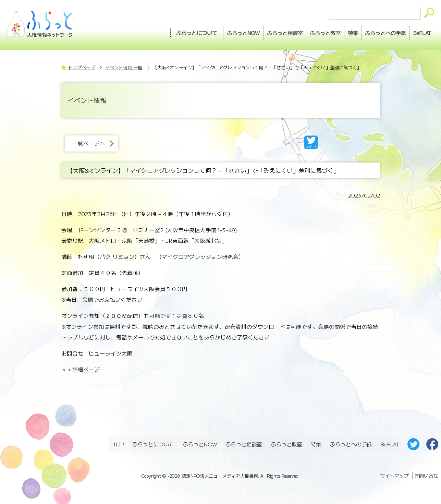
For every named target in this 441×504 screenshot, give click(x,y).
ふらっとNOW (200, 442)
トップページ (82, 67)
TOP (118, 442)
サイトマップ (394, 473)
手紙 (377, 31)
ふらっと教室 (287, 442)
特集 (340, 31)
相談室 (263, 31)
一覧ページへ (92, 143)
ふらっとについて (167, 31)
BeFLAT (419, 31)
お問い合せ (426, 473)
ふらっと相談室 (244, 442)
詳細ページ (86, 369)
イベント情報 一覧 (124, 67)
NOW (216, 31)
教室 (308, 31)
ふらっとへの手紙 (351, 442)
